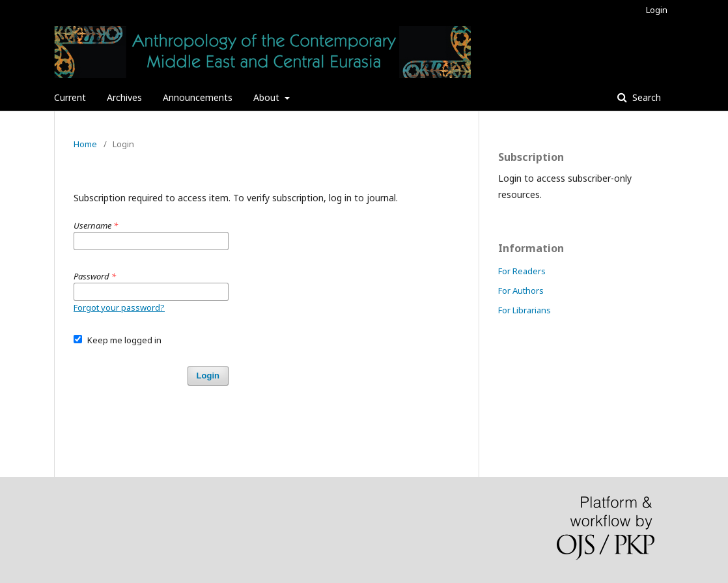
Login (657, 10)
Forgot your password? (119, 307)
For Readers (522, 271)
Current (70, 97)
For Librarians (525, 310)
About (268, 97)
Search (645, 97)
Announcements (198, 97)
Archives (124, 97)
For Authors (521, 291)
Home (85, 144)
